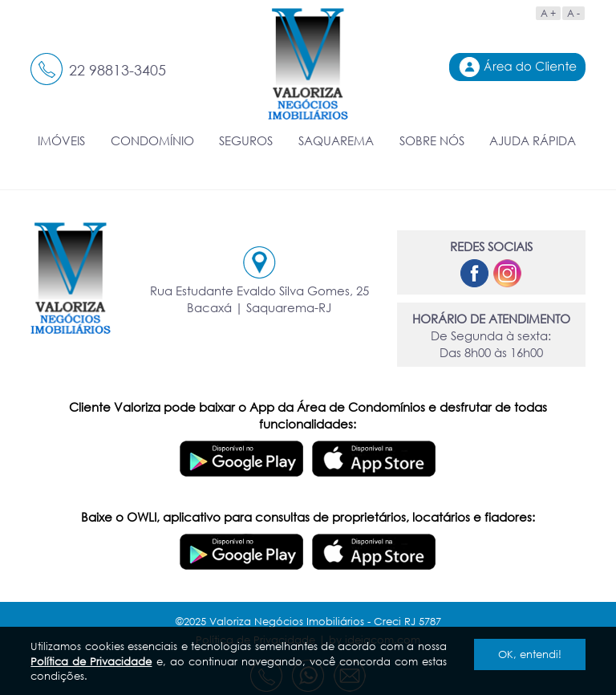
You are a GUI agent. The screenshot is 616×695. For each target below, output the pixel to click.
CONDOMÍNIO (152, 140)
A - (573, 13)
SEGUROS (246, 140)
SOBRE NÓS (432, 140)
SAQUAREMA (336, 140)
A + (548, 13)
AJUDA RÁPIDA (533, 140)
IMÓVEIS (61, 140)
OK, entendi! (530, 654)
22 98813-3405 (118, 70)
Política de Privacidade (91, 661)
